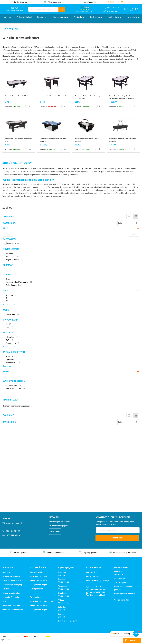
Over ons (6, 572)
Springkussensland (61, 18)
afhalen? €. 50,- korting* (20, 2)
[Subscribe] (117, 538)
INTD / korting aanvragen (98, 580)
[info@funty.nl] (16, 535)
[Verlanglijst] (129, 9)
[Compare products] (124, 9)
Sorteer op (9, 223)
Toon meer (9, 304)
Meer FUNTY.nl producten (15, 11)
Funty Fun (7, 18)
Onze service (92, 572)
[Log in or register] (132, 9)
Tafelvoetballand (114, 18)
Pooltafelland (79, 18)
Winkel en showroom (90, 2)
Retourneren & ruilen (11, 593)
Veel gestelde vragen (39, 585)
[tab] (71, 228)
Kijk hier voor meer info (68, 621)
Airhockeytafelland (24, 18)
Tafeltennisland (96, 18)
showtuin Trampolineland (13, 610)
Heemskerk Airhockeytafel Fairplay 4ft (54, 96)
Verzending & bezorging (12, 585)
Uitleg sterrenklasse (39, 605)
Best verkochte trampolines (42, 601)
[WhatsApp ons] (110, 11)
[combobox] (43, 9)
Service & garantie (55, 2)
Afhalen (6, 589)
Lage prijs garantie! (125, 553)
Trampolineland (133, 18)
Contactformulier (93, 576)
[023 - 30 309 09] (16, 531)
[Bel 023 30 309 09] (111, 7)
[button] (27, 106)
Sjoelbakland (42, 18)
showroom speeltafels (11, 605)
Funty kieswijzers (37, 572)
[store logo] (15, 8)
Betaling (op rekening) (11, 576)
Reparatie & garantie (11, 597)
